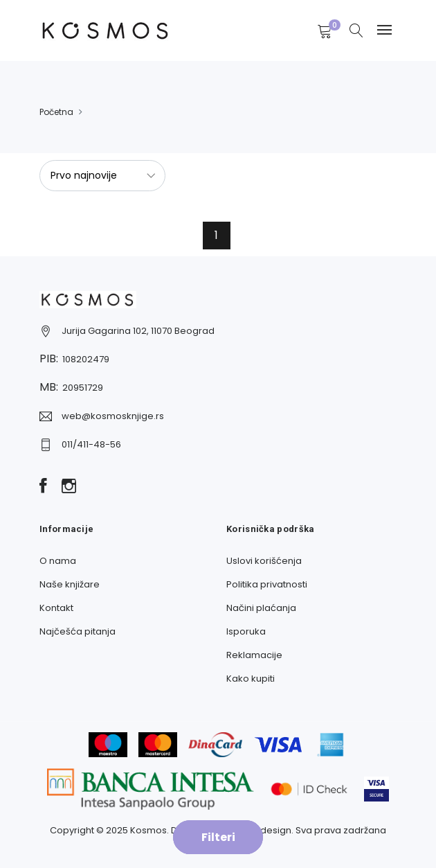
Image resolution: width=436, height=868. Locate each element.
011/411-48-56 (91, 444)
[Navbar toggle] (384, 30)
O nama (58, 561)
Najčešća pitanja (78, 631)
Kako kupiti (251, 679)
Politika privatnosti (267, 584)
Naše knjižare (70, 584)
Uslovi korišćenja (264, 561)
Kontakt (56, 608)
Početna (56, 112)
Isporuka (246, 631)
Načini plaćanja (261, 608)
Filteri (218, 837)
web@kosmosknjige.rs (113, 416)
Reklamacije (254, 655)
